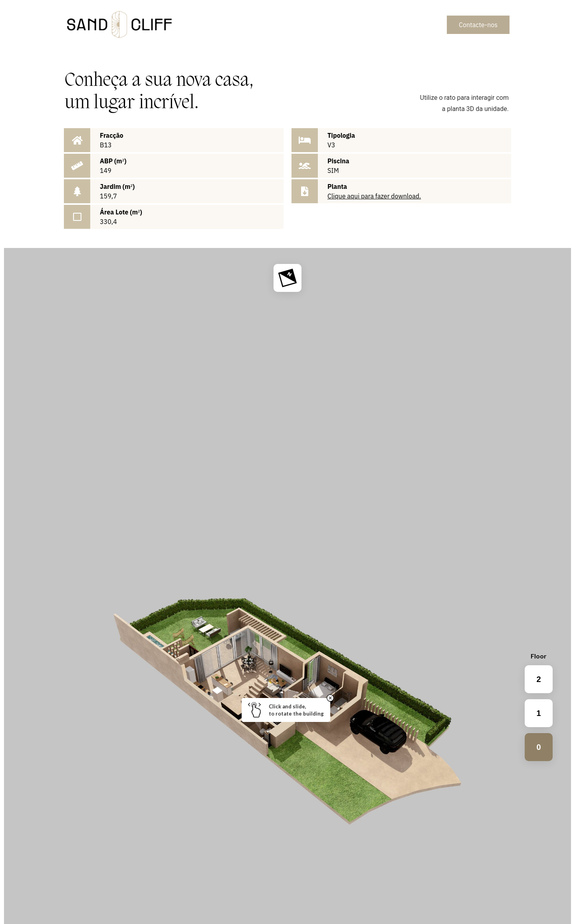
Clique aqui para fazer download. (374, 196)
